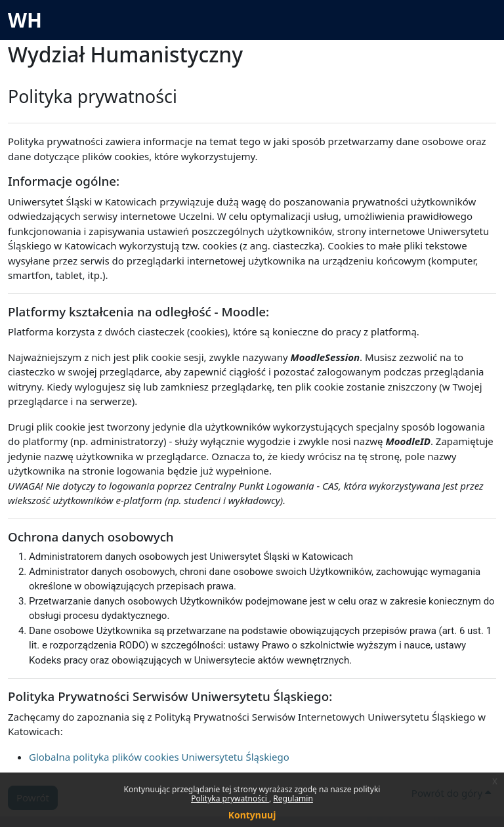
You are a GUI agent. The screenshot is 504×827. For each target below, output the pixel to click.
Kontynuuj (252, 815)
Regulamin (293, 798)
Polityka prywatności (230, 798)
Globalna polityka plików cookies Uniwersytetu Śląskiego (159, 757)
